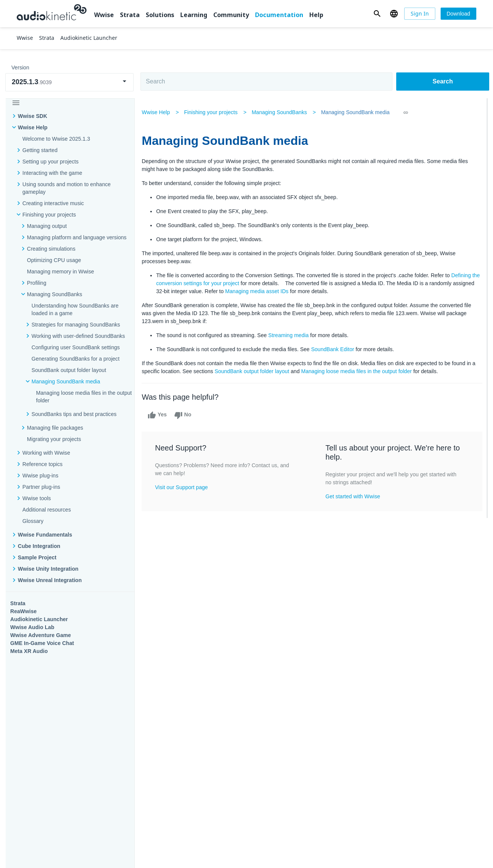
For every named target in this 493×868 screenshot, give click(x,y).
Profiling (37, 283)
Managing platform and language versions (77, 237)
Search (443, 81)
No (185, 415)
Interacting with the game (52, 173)
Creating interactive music (53, 203)
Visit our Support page (183, 487)
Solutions (160, 15)
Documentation (279, 15)
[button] (377, 14)
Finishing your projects (49, 215)
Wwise (104, 15)
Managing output (47, 226)
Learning (194, 15)
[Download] (458, 14)
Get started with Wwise (353, 496)
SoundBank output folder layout (259, 371)
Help (316, 15)
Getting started (40, 150)
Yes (159, 415)
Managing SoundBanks (282, 112)
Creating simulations (51, 249)
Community (231, 15)
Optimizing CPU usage (54, 260)
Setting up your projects (50, 162)
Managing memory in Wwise (61, 272)
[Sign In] (420, 14)
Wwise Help (33, 127)
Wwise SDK (32, 116)
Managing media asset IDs (282, 291)
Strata (130, 15)
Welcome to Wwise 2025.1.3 (56, 139)
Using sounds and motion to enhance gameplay (67, 188)
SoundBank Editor (335, 349)
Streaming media (290, 335)
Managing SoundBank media (357, 112)
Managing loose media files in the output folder (363, 371)
